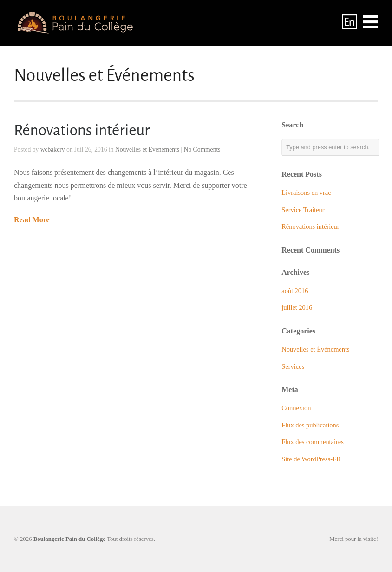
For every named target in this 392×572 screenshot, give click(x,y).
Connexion (296, 408)
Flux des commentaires (313, 442)
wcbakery (53, 150)
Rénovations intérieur (82, 130)
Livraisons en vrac (306, 193)
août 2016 (295, 291)
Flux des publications (310, 425)
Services (293, 366)
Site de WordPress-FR (311, 459)
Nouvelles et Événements (147, 150)
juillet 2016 (297, 307)
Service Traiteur (303, 210)
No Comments (202, 150)
